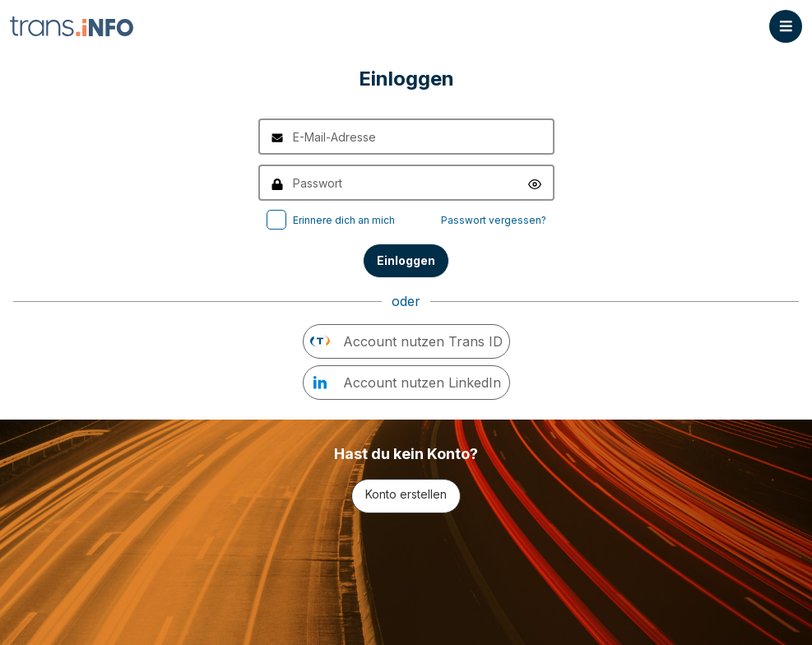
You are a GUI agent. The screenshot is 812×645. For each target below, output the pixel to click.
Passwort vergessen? (494, 220)
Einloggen (406, 260)
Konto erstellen (406, 494)
